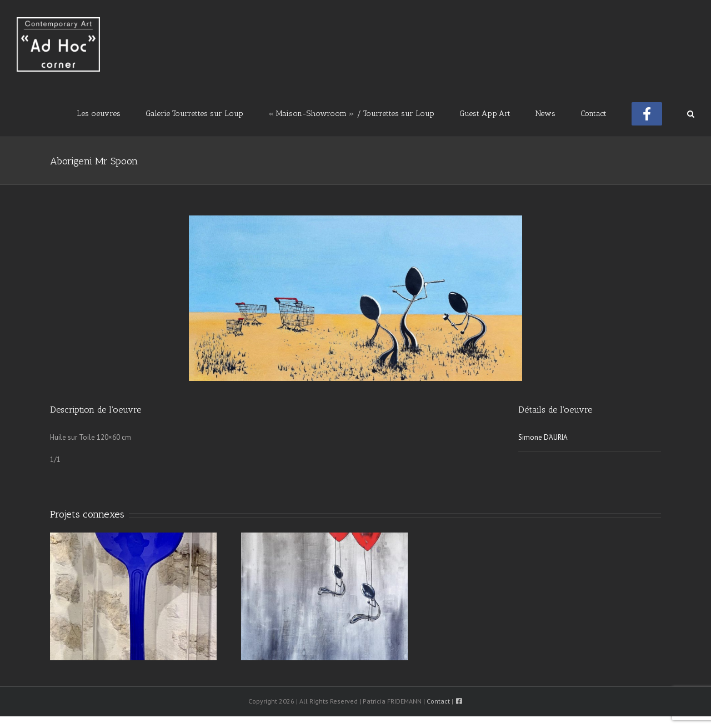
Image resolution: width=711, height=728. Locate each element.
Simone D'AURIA (543, 437)
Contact (438, 701)
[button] (691, 113)
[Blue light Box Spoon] (133, 596)
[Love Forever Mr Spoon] (324, 596)
